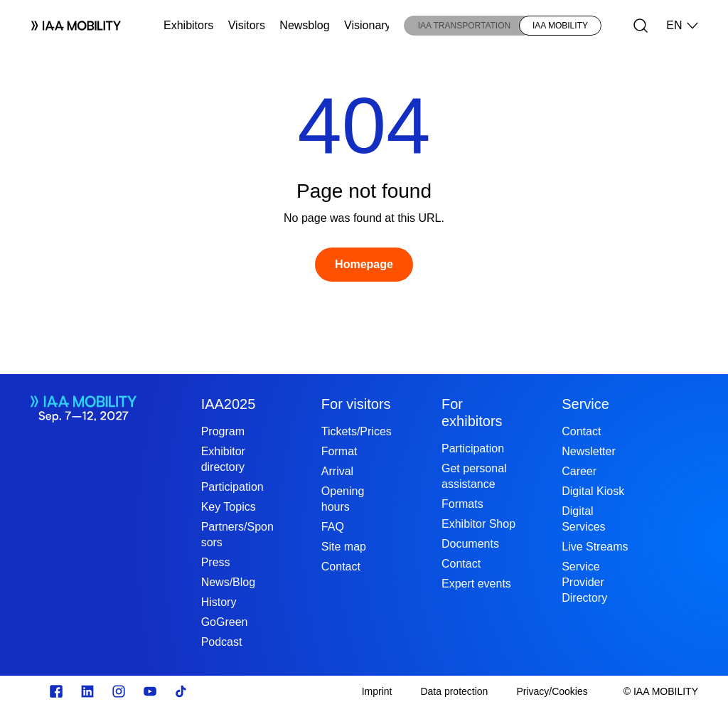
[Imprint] (377, 691)
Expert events (476, 584)
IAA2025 (229, 404)
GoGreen (225, 622)
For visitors (356, 404)
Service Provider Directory (584, 582)
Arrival (337, 471)
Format (339, 451)
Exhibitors (188, 25)
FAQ (333, 527)
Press (216, 562)
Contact (341, 567)
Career (579, 471)
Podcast (222, 642)
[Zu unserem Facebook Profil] (56, 691)
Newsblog (304, 25)
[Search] (641, 26)
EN (682, 26)
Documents (470, 544)
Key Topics (229, 507)
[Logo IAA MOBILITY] (70, 26)
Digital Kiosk (593, 491)
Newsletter (589, 451)
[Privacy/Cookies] (552, 691)
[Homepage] (364, 265)
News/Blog (228, 582)
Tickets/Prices (357, 431)
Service (585, 404)
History (219, 602)
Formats (462, 504)
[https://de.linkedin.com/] (87, 691)
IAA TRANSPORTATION (464, 26)
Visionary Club (381, 25)
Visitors (247, 25)
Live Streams (595, 547)
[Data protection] (454, 691)
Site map (344, 547)
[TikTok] (181, 691)
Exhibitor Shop (478, 524)
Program (223, 431)
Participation (232, 487)
